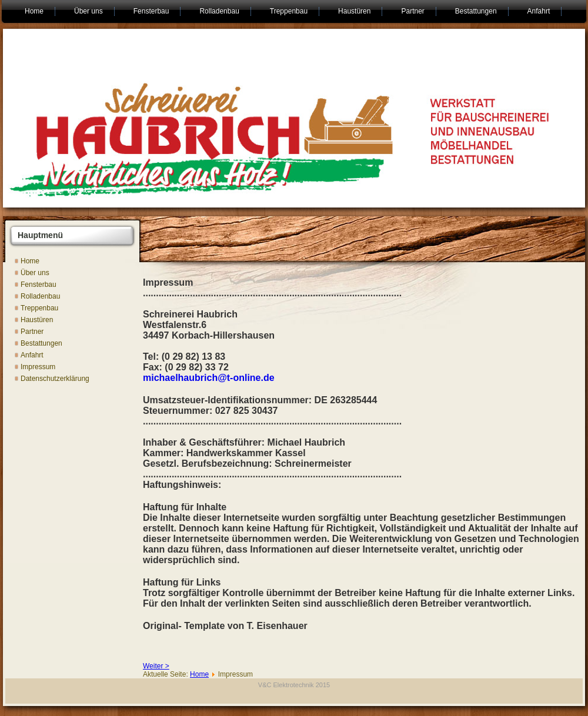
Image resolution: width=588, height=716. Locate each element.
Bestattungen (476, 11)
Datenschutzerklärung (55, 379)
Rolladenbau (219, 11)
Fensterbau (151, 11)
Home (34, 11)
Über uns (88, 11)
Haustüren (354, 11)
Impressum (38, 367)
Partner (412, 11)
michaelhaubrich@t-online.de (209, 378)
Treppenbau (289, 11)
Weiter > (156, 666)
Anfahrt (539, 11)
